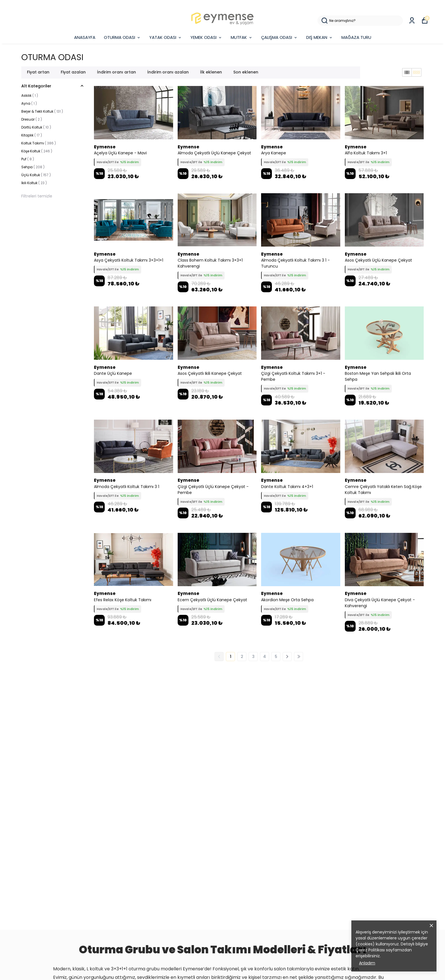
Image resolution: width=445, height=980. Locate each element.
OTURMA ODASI (122, 37)
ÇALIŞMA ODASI (279, 37)
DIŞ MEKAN (320, 37)
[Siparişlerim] (412, 21)
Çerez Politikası (370, 950)
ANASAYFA (85, 37)
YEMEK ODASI (206, 37)
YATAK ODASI (166, 37)
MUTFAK (242, 37)
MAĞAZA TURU (356, 37)
